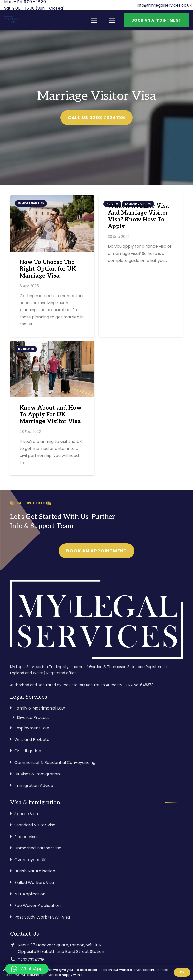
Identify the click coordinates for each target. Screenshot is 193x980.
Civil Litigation (28, 751)
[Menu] (94, 20)
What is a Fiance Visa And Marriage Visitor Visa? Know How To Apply (138, 216)
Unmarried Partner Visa (38, 848)
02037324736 (31, 960)
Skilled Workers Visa (34, 882)
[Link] (12, 20)
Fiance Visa (26, 837)
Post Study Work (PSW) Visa (42, 917)
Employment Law (32, 728)
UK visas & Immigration (37, 774)
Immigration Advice (34, 786)
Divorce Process (33, 717)
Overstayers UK (30, 860)
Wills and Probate (32, 739)
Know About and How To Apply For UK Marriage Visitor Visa (51, 415)
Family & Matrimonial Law (40, 708)
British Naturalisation (35, 871)
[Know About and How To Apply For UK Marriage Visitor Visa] (52, 369)
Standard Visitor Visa (35, 825)
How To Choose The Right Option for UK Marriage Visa (48, 269)
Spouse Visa (26, 814)
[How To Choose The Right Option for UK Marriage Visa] (52, 223)
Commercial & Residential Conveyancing (55, 763)
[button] (27, 969)
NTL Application (30, 894)
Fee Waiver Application (37, 905)
